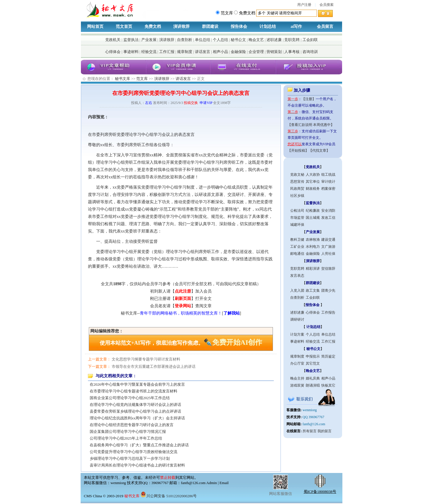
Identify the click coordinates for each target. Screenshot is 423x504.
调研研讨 (297, 320)
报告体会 (239, 27)
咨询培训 (310, 52)
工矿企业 (297, 247)
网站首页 (95, 27)
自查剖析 (185, 40)
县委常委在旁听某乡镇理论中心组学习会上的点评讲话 (135, 411)
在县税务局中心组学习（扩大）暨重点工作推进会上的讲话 (139, 445)
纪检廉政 (313, 211)
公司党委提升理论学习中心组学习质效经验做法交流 (134, 452)
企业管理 (256, 52)
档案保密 (328, 189)
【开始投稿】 (298, 151)
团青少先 (328, 291)
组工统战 (328, 175)
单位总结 (203, 40)
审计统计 (328, 182)
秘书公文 (238, 40)
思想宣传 (297, 182)
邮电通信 (297, 254)
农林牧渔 (313, 240)
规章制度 (185, 52)
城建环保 (297, 225)
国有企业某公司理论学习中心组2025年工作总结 (130, 398)
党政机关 (113, 40)
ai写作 (297, 27)
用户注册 (304, 5)
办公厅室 (297, 363)
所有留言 (310, 431)
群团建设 (210, 27)
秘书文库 (123, 79)
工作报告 (328, 312)
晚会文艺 (256, 40)
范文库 (142, 79)
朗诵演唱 (313, 385)
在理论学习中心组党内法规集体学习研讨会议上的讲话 (135, 405)
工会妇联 (310, 40)
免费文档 (153, 27)
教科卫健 (297, 240)
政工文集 (313, 291)
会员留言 (325, 27)
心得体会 (113, 52)
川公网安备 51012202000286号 (169, 496)
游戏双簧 (297, 385)
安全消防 (328, 211)
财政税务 (313, 189)
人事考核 (292, 52)
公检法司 (297, 211)
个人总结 (220, 40)
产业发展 (149, 40)
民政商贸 (297, 189)
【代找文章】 (319, 151)
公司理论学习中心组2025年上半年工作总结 (126, 438)
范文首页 (124, 27)
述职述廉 (274, 40)
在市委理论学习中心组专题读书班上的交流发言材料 (134, 391)
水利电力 (313, 247)
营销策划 (274, 52)
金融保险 (238, 52)
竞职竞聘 (292, 40)
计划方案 (297, 334)
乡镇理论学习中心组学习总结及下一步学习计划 (130, 458)
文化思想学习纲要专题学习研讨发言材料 (146, 359)
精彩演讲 (313, 269)
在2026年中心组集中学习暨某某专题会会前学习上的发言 (137, 384)
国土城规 (313, 218)
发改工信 (328, 218)
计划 (104, 195)
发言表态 (297, 276)
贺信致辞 (328, 269)
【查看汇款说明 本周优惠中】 (311, 125)
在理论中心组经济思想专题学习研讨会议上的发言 (132, 425)
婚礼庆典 (313, 378)
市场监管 (297, 218)
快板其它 (328, 385)
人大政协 (313, 175)
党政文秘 (297, 175)
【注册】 (309, 99)
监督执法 (131, 40)
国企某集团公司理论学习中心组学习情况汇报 (128, 432)
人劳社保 (328, 254)
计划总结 (268, 27)
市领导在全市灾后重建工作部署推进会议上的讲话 (154, 367)
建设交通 (328, 240)
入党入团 (297, 291)
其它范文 (313, 363)
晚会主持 (297, 378)
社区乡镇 (297, 196)
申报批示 (313, 356)
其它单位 (313, 182)
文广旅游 (328, 247)
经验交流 (149, 52)
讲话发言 (203, 52)
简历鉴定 (328, 356)
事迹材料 (131, 52)
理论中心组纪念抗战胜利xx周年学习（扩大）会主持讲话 (137, 418)
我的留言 (325, 431)
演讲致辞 (181, 27)
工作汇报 (167, 52)
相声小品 (220, 52)
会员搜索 (327, 5)
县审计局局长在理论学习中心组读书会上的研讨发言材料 (137, 465)
